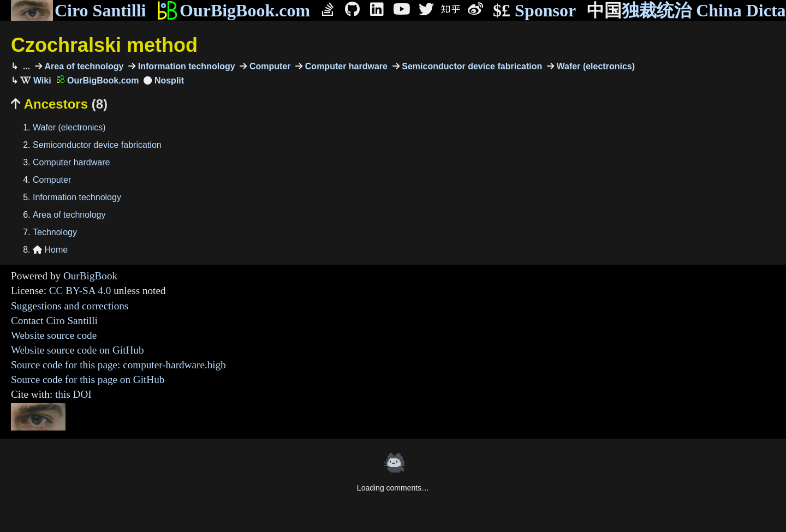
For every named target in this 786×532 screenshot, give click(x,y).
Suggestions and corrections (70, 306)
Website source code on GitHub (78, 350)
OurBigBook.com (233, 10)
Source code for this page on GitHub (88, 379)
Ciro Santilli (78, 10)
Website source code (54, 335)
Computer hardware (345, 66)
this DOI (73, 394)
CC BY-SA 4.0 (80, 291)
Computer (269, 66)
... (25, 66)
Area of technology (83, 66)
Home (50, 250)
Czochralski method (104, 45)
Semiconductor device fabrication (471, 66)
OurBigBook (90, 276)
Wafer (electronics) (594, 66)
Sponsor (534, 11)
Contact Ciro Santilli (54, 321)
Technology (55, 232)
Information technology (185, 66)
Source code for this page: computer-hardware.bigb (118, 365)
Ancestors (59, 104)
